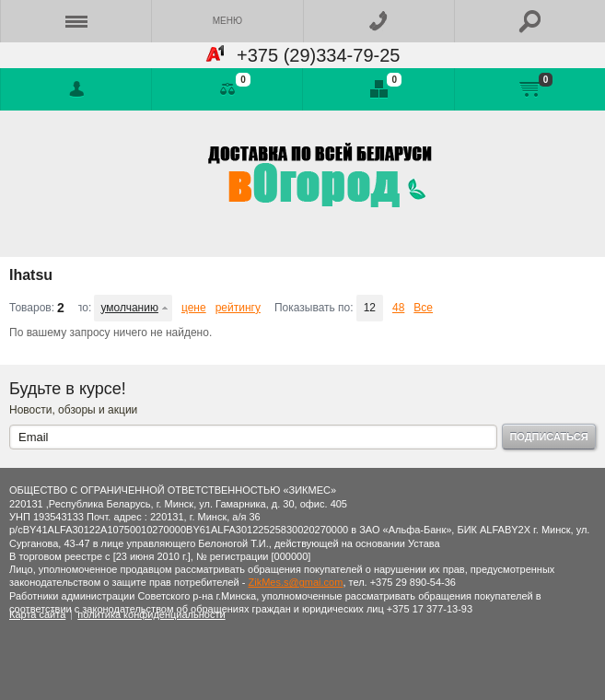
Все (423, 308)
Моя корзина (530, 89)
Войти (76, 89)
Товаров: (32, 308)
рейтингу (238, 308)
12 (370, 308)
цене (194, 308)
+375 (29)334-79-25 (313, 55)
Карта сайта (37, 614)
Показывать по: (314, 308)
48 (398, 308)
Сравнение (227, 89)
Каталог (76, 21)
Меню (227, 21)
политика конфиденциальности (151, 614)
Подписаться (548, 437)
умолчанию (129, 308)
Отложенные (378, 89)
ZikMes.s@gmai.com (296, 582)
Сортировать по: (85, 308)
